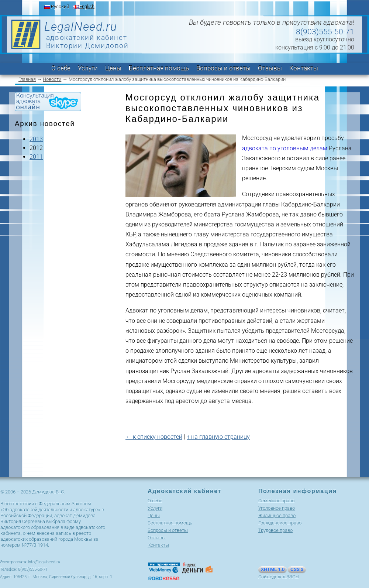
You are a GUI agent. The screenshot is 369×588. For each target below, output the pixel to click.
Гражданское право (280, 523)
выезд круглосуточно (325, 39)
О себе (61, 68)
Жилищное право (277, 515)
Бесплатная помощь (159, 68)
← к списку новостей (154, 437)
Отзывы (270, 68)
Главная (27, 79)
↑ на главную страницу (218, 437)
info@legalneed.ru (44, 562)
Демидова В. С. (49, 492)
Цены (113, 68)
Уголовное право (277, 508)
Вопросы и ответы (223, 68)
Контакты (304, 68)
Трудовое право (275, 530)
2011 (36, 157)
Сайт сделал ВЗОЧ (279, 577)
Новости (52, 79)
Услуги (88, 68)
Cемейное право (276, 501)
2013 (36, 139)
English (87, 6)
